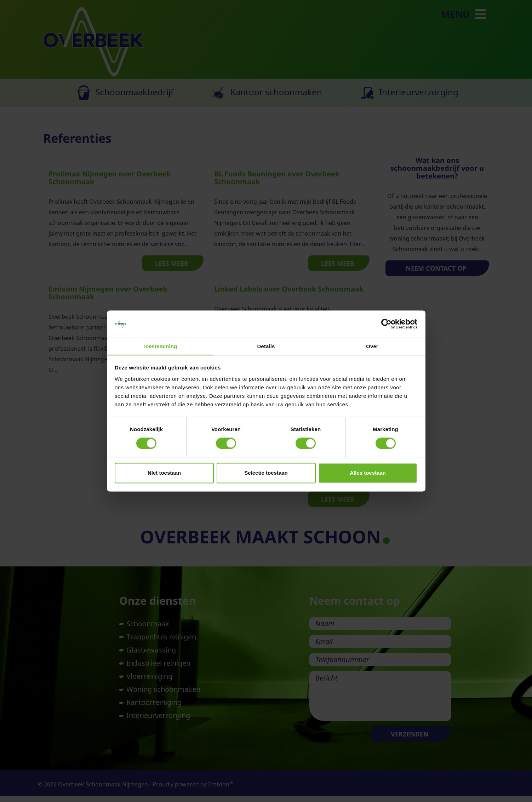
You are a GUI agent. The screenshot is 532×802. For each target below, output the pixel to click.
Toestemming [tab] (160, 346)
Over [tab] (372, 346)
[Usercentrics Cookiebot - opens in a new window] (386, 324)
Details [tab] (266, 346)
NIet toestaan (164, 473)
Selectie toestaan (266, 473)
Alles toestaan (368, 473)
